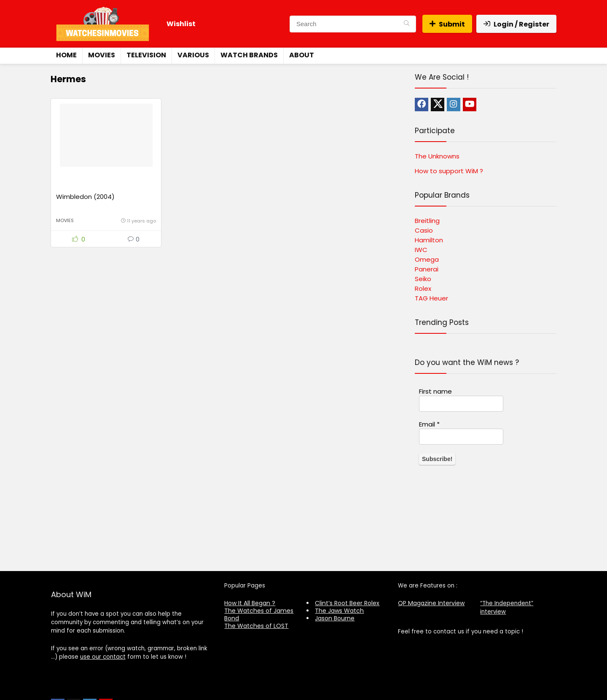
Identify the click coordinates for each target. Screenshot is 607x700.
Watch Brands (249, 55)
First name (435, 392)
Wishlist (181, 24)
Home (66, 55)
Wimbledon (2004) (85, 197)
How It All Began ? (250, 603)
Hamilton (429, 240)
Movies (102, 55)
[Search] (407, 24)
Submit (447, 24)
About (302, 55)
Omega (427, 259)
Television (146, 55)
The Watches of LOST (256, 626)
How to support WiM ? (449, 171)
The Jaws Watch (339, 611)
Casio (424, 230)
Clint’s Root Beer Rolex (347, 603)
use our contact (103, 657)
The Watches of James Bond (259, 614)
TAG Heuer (431, 298)
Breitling (427, 221)
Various (193, 55)
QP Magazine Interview (431, 603)
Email (429, 424)
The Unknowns (437, 156)
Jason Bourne (335, 618)
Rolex (423, 288)
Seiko (423, 279)
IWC (421, 250)
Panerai (427, 269)
